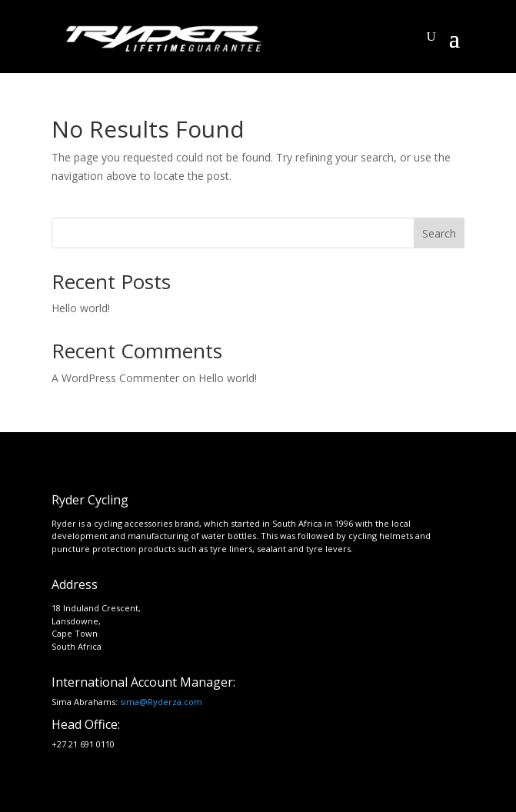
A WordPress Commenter (115, 378)
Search (439, 233)
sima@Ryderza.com (161, 702)
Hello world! (81, 308)
